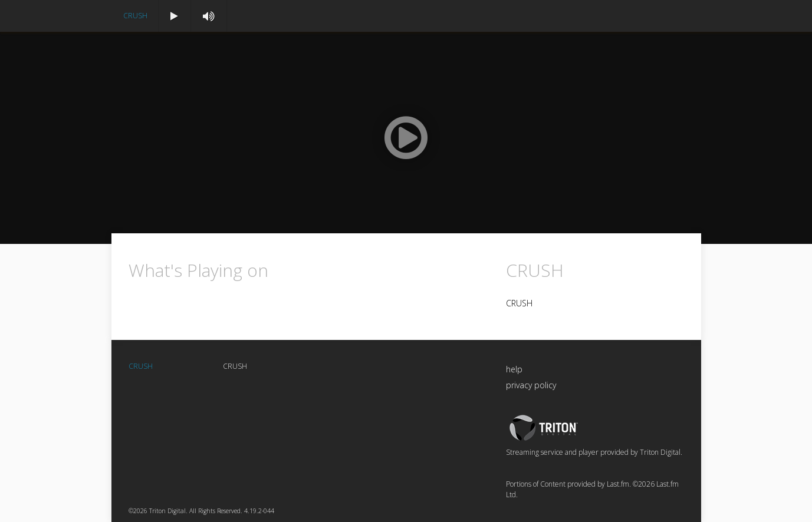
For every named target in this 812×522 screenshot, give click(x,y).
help (514, 369)
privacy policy (531, 385)
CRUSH (135, 16)
